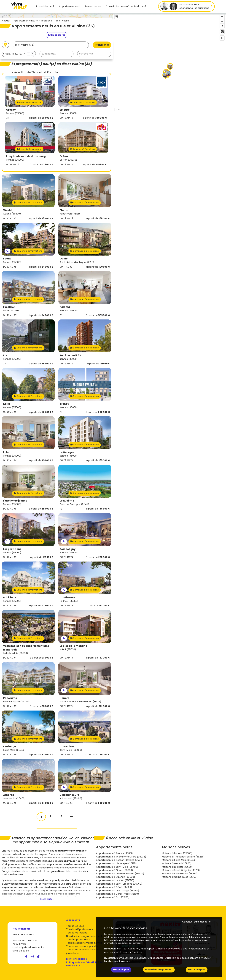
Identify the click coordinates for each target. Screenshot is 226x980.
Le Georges (67, 452)
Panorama (10, 698)
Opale (64, 259)
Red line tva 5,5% (71, 355)
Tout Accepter (197, 970)
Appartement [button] (70, 6)
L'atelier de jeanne (15, 501)
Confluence (67, 597)
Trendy (64, 404)
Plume (64, 210)
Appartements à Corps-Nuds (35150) (117, 894)
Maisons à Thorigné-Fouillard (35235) (183, 857)
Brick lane (10, 597)
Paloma (65, 307)
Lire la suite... (47, 899)
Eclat (7, 452)
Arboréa (9, 795)
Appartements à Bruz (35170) (113, 897)
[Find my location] (222, 38)
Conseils (117, 6)
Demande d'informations (29, 102)
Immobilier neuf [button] (45, 6)
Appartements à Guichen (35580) (116, 877)
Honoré (65, 698)
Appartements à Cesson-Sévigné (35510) (120, 860)
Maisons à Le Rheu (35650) (177, 867)
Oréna (64, 156)
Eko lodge (9, 746)
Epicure (65, 110)
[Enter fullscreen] (222, 32)
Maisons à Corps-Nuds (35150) (180, 877)
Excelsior (9, 307)
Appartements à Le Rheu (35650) (115, 880)
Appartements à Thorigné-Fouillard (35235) (121, 857)
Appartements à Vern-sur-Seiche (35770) (120, 874)
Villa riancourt (69, 795)
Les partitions (12, 549)
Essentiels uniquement (159, 970)
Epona (7, 259)
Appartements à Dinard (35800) (114, 870)
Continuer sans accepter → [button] (198, 922)
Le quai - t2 (67, 501)
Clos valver (67, 746)
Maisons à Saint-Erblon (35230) (180, 874)
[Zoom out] (222, 21)
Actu (139, 6)
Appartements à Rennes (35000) (115, 853)
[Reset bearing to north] (222, 26)
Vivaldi (8, 210)
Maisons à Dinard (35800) (177, 863)
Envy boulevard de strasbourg (26, 156)
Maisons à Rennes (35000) (177, 853)
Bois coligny (68, 549)
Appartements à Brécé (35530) (114, 887)
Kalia (7, 404)
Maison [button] (93, 6)
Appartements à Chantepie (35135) (116, 863)
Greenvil (12, 110)
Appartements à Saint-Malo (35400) (117, 867)
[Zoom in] (222, 17)
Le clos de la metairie (73, 646)
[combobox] (19, 54)
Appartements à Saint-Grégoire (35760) (119, 884)
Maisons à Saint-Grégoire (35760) (181, 870)
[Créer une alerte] (56, 35)
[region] (169, 63)
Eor (5, 355)
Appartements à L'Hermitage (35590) (118, 891)
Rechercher (102, 45)
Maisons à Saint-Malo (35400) (179, 860)
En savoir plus (121, 970)
